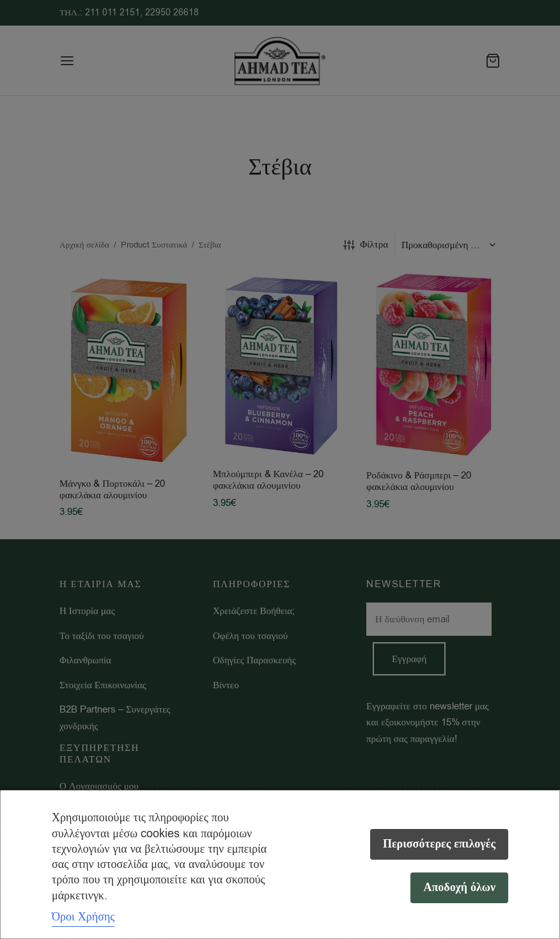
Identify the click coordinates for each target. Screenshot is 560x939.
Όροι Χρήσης (83, 917)
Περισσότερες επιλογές (439, 844)
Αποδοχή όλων (459, 888)
